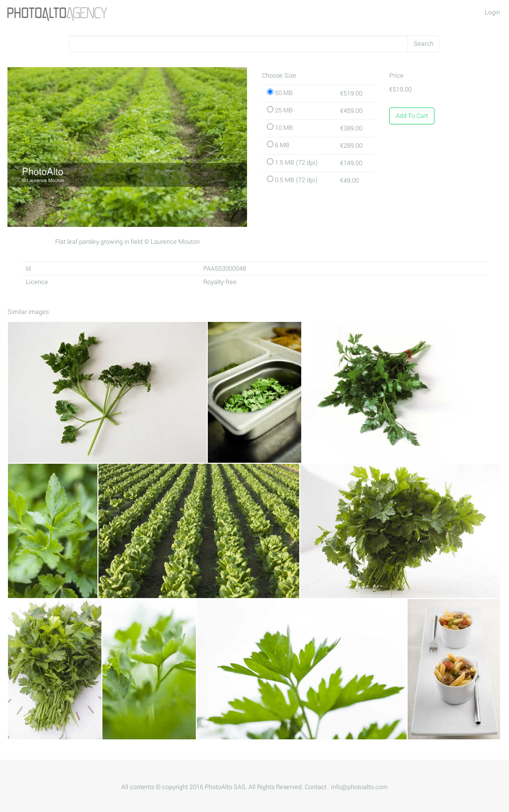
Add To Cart (412, 116)
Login (492, 12)
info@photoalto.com (359, 787)
